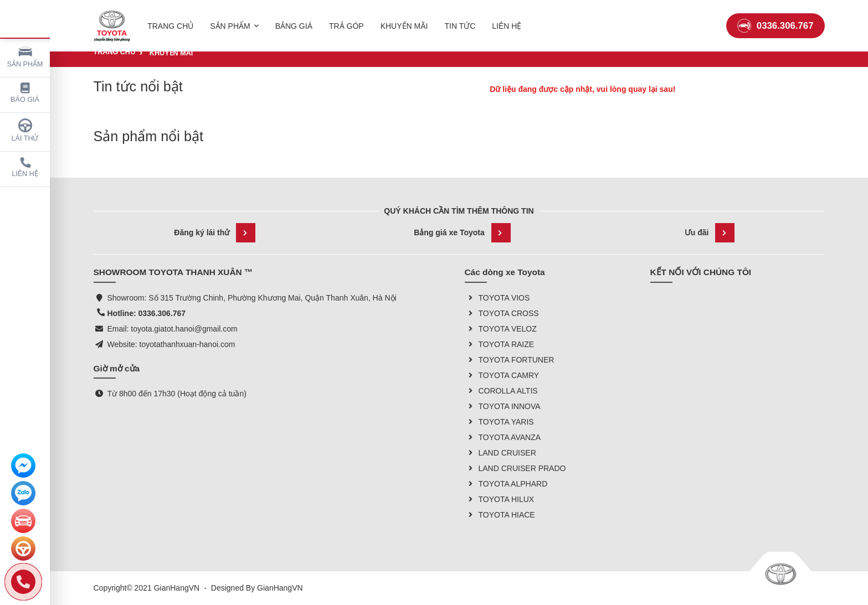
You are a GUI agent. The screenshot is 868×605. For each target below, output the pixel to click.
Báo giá (25, 93)
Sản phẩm (25, 56)
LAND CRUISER (500, 453)
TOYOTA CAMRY (502, 375)
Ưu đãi (710, 233)
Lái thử (25, 130)
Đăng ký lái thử (215, 233)
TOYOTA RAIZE (500, 344)
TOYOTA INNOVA (503, 406)
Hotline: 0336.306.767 (147, 313)
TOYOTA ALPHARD (506, 484)
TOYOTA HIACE (500, 515)
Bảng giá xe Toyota (462, 233)
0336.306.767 (775, 19)
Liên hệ (25, 167)
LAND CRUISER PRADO (515, 468)
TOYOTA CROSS (502, 313)
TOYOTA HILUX (500, 499)
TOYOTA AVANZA (503, 437)
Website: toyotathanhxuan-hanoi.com (171, 344)
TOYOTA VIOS (497, 298)
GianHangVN (280, 588)
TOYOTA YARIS (499, 422)
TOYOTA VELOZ (501, 329)
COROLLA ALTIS (501, 391)
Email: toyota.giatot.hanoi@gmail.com (173, 329)
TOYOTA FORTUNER (510, 360)
